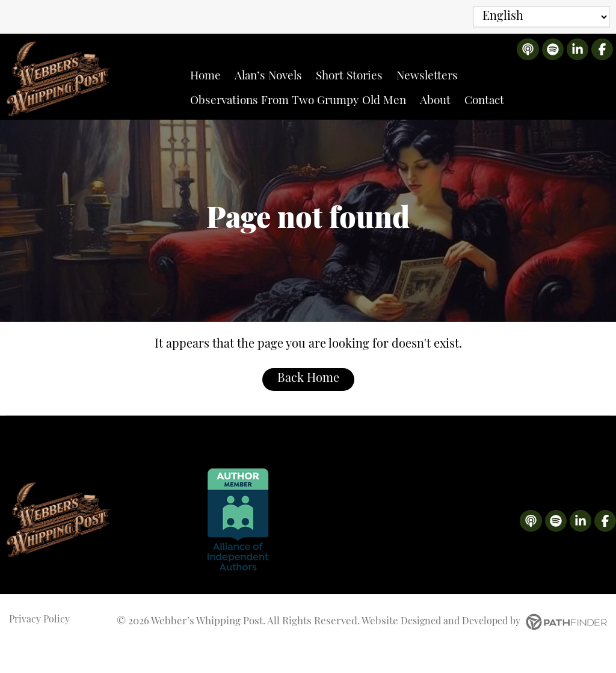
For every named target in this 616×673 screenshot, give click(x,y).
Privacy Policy (41, 645)
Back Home (308, 403)
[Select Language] (541, 17)
